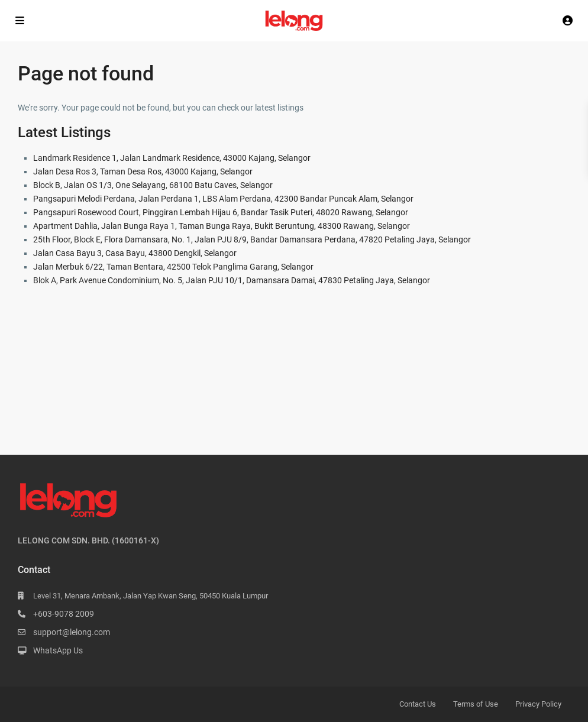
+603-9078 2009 (64, 614)
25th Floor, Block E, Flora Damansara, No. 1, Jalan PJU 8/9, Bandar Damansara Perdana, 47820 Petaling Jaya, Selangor (252, 239)
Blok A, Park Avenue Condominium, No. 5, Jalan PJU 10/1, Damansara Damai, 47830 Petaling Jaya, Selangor (232, 280)
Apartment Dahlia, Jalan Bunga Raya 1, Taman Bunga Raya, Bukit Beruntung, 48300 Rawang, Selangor (222, 226)
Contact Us (418, 704)
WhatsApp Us (58, 650)
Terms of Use (476, 704)
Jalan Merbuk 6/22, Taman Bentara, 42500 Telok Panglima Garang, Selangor (173, 267)
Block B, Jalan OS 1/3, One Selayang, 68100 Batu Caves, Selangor (153, 185)
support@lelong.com (72, 632)
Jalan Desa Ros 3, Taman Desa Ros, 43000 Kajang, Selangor (143, 171)
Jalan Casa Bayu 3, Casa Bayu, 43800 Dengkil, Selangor (135, 253)
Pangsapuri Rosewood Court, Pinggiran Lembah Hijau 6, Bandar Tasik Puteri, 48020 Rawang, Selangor (221, 212)
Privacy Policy (538, 704)
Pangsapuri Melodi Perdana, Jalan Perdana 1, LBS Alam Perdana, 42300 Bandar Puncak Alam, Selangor (223, 199)
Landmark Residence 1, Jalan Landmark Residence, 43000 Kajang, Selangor (172, 158)
